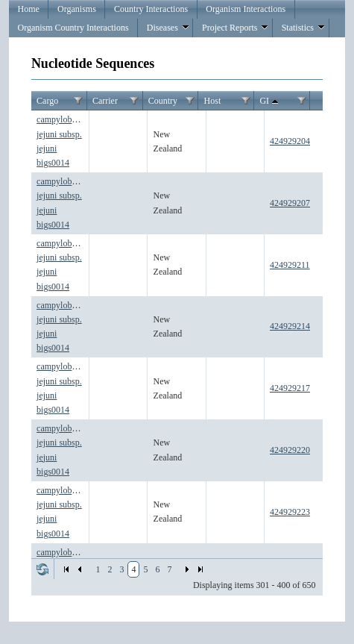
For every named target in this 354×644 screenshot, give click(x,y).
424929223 (290, 512)
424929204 (290, 141)
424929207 (290, 203)
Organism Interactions (246, 9)
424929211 (290, 265)
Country (163, 101)
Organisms (77, 9)
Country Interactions (151, 9)
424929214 (290, 326)
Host (213, 101)
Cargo (47, 101)
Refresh (42, 569)
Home (29, 9)
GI (270, 101)
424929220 (290, 450)
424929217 (290, 388)
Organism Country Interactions (73, 28)
